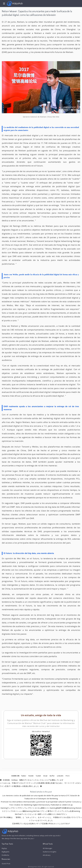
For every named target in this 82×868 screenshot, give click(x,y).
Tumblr (38, 776)
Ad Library (47, 855)
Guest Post (6, 864)
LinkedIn (60, 776)
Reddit (31, 776)
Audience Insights (50, 852)
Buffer (52, 776)
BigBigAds (6, 852)
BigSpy (4, 848)
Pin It (68, 776)
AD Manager (48, 848)
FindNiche (5, 855)
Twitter (24, 776)
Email (45, 776)
